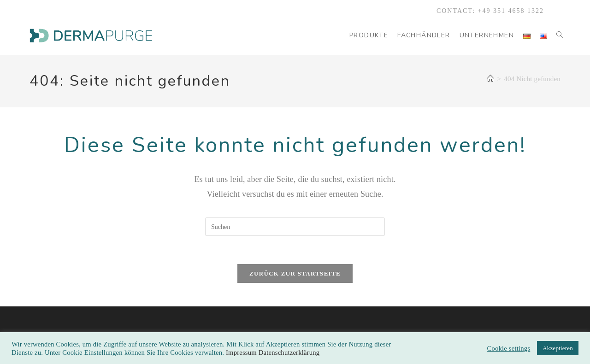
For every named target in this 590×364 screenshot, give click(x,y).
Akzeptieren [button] (558, 348)
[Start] (491, 79)
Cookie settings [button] (508, 348)
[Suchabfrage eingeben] (295, 227)
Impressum (242, 352)
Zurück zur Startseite (295, 273)
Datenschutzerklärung (289, 352)
